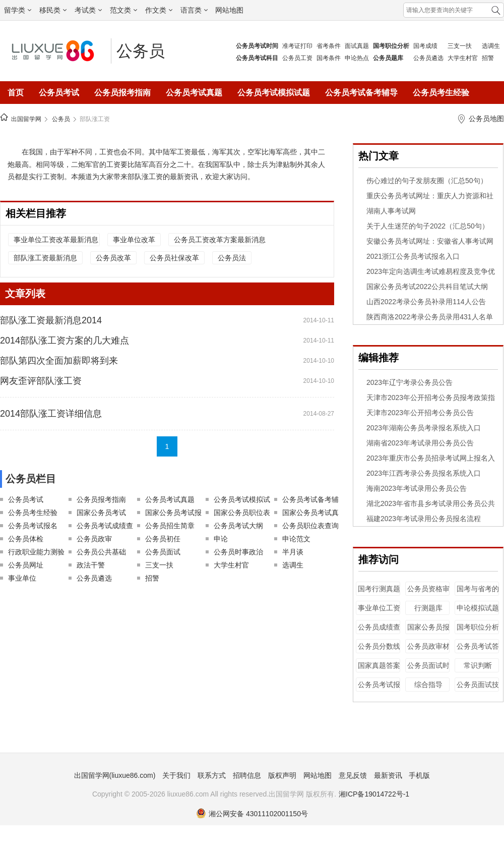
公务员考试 (59, 93)
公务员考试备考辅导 (361, 93)
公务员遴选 (428, 58)
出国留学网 (26, 119)
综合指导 (428, 685)
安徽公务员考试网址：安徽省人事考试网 (430, 241)
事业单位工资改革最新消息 (56, 240)
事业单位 (22, 578)
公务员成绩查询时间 (379, 632)
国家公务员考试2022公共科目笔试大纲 (427, 287)
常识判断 (478, 665)
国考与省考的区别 (478, 593)
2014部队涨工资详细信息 (51, 414)
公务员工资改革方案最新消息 (217, 240)
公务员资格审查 (428, 593)
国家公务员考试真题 (310, 514)
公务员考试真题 (194, 93)
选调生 (491, 46)
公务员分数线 (379, 646)
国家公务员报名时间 (428, 632)
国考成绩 (425, 46)
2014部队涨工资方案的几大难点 (65, 341)
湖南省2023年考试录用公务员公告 (420, 443)
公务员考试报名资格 (379, 689)
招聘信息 (247, 775)
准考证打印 (297, 46)
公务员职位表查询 (310, 526)
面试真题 (357, 46)
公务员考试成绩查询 (105, 527)
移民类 (53, 10)
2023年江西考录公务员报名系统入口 (424, 473)
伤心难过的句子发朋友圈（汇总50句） (427, 181)
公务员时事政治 (238, 552)
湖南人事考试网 (391, 211)
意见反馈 (353, 775)
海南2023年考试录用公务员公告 (417, 488)
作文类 (159, 10)
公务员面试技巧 (478, 689)
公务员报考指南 (122, 93)
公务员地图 (486, 119)
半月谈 (293, 552)
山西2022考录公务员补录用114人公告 (426, 302)
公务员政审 (94, 539)
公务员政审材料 (428, 651)
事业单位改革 (134, 240)
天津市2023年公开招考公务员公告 (420, 413)
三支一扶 (460, 46)
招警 (488, 58)
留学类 (18, 10)
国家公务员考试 (101, 513)
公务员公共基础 (101, 552)
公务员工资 (297, 58)
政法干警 (91, 565)
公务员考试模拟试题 (274, 93)
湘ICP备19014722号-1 (374, 794)
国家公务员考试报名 (173, 514)
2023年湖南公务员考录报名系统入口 (424, 428)
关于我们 (176, 775)
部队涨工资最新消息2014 (51, 320)
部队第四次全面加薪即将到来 (59, 361)
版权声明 (282, 775)
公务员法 (232, 258)
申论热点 (357, 58)
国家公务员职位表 (242, 513)
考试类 (88, 10)
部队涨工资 (95, 119)
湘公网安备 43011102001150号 (252, 814)
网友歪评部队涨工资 (41, 381)
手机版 (419, 775)
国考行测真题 (379, 589)
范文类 (123, 10)
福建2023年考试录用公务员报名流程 (424, 519)
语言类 (194, 10)
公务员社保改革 (174, 258)
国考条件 (329, 58)
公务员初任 (163, 539)
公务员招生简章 (170, 526)
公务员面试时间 (428, 670)
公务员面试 (163, 552)
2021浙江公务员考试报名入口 (413, 256)
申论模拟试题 (478, 608)
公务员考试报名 (33, 526)
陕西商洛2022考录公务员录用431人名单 (430, 317)
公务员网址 (26, 565)
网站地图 (229, 10)
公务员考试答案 (478, 651)
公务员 (141, 51)
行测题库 (428, 608)
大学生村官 (463, 58)
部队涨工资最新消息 (45, 258)
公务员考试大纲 (238, 526)
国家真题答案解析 (379, 670)
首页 (16, 93)
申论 (221, 539)
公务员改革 (113, 258)
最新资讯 (388, 775)
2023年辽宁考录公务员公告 (409, 382)
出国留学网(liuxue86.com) (115, 775)
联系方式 (212, 775)
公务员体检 (26, 539)
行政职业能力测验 (36, 552)
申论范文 (296, 539)
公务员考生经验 (441, 93)
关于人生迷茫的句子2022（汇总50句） (428, 226)
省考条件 (329, 46)
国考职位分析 (478, 627)
